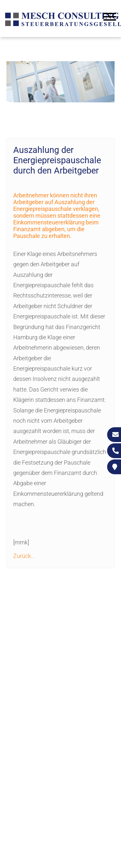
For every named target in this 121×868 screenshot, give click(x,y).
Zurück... (24, 556)
